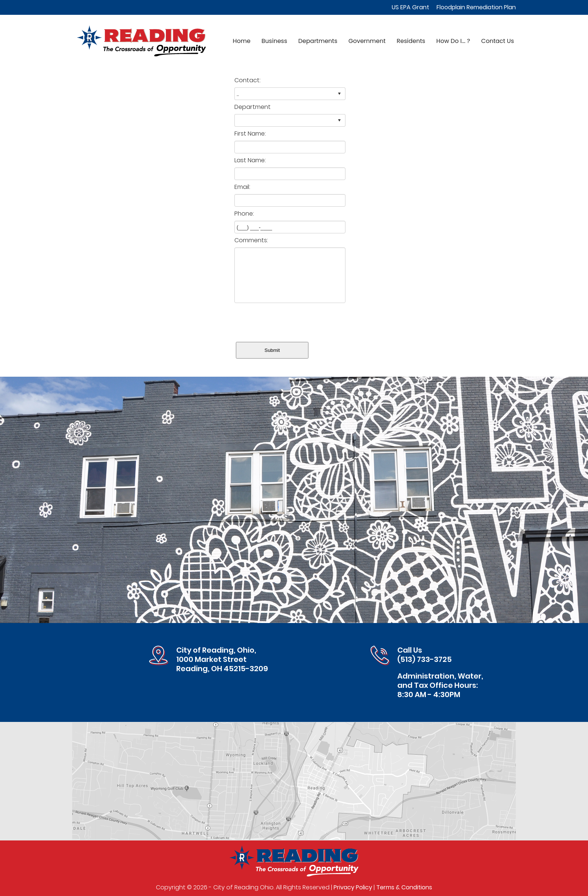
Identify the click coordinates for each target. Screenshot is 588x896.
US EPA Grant (410, 7)
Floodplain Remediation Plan (476, 7)
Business (274, 41)
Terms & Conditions (404, 887)
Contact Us (498, 41)
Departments (318, 41)
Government (367, 41)
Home (242, 41)
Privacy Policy (353, 887)
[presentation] (291, 321)
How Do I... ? (453, 41)
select (339, 94)
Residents (411, 41)
